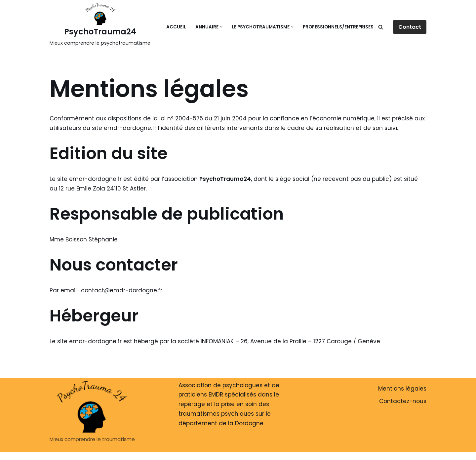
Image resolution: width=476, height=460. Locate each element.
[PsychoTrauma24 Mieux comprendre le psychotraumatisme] (100, 25)
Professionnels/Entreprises (338, 27)
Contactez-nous (403, 401)
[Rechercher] (381, 27)
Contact (410, 27)
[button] (221, 27)
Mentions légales (402, 389)
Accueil (176, 27)
